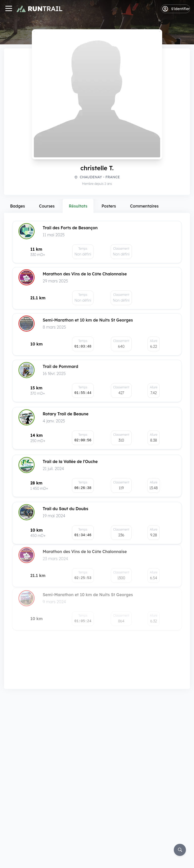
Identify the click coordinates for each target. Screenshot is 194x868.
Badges (18, 206)
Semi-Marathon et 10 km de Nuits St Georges (88, 322)
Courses (47, 206)
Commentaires (144, 206)
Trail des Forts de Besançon (70, 227)
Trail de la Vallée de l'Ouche (70, 458)
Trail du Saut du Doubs (65, 499)
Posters (109, 206)
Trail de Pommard (60, 369)
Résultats (78, 206)
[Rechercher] (180, 850)
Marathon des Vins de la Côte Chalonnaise (85, 274)
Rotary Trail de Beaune (66, 415)
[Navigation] (9, 9)
